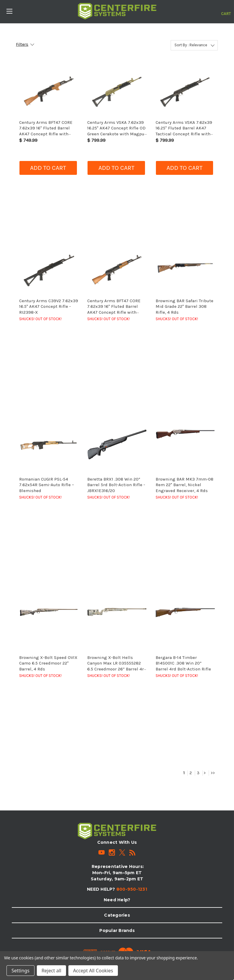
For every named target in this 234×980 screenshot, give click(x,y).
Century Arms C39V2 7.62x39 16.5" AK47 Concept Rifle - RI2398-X (49, 306)
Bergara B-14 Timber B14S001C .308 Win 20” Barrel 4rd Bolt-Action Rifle (183, 663)
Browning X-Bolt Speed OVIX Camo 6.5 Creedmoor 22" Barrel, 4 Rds (48, 663)
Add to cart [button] (48, 168)
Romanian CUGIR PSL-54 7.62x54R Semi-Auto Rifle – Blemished (47, 485)
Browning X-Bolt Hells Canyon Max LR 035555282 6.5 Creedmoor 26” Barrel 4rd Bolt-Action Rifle (117, 666)
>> (213, 773)
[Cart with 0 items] (226, 11)
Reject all (51, 971)
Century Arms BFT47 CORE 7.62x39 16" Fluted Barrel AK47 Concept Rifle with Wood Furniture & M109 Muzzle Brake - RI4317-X (114, 312)
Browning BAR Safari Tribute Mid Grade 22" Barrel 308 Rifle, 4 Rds (184, 306)
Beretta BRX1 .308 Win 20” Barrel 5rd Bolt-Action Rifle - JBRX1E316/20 (116, 485)
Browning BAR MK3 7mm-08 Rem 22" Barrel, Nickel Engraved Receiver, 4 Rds (184, 485)
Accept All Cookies (93, 971)
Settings (20, 971)
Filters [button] (22, 44)
